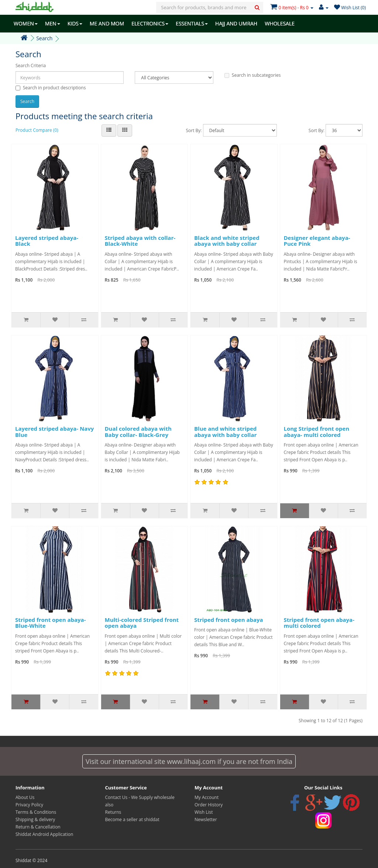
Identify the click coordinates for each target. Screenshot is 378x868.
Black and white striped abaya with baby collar (227, 241)
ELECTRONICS (150, 23)
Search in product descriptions (51, 88)
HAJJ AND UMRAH (236, 23)
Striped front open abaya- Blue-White (51, 623)
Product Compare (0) (37, 130)
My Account (207, 797)
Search (44, 38)
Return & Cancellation (38, 827)
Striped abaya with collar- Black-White (140, 241)
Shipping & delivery (35, 819)
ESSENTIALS (192, 23)
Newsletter (206, 819)
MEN (53, 23)
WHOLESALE (280, 23)
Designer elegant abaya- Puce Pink (317, 241)
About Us (25, 797)
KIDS (75, 23)
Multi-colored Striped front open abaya (142, 623)
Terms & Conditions (36, 812)
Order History (209, 805)
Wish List (204, 812)
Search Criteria (31, 66)
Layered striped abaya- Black (47, 241)
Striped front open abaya (229, 620)
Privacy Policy (29, 805)
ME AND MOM (107, 23)
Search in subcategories (253, 75)
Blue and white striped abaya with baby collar (225, 432)
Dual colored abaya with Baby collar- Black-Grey (138, 432)
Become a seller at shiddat (132, 819)
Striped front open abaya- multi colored (319, 623)
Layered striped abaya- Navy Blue (54, 432)
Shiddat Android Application (44, 834)
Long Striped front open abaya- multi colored (317, 432)
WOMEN (26, 23)
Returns (113, 812)
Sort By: (194, 130)
